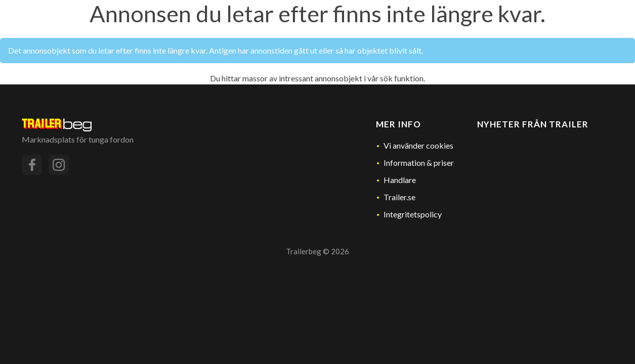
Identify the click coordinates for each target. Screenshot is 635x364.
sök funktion (402, 78)
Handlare (400, 180)
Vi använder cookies (418, 145)
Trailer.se (399, 197)
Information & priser (419, 163)
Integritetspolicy (413, 214)
